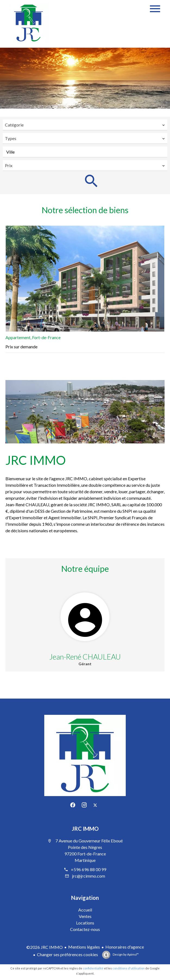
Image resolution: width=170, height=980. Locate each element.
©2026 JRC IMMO (45, 947)
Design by (125, 954)
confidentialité (93, 968)
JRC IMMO (85, 829)
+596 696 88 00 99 (89, 869)
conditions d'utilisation (129, 968)
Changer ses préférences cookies (67, 954)
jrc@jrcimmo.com (89, 876)
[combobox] (85, 125)
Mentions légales (84, 947)
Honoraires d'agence (125, 947)
